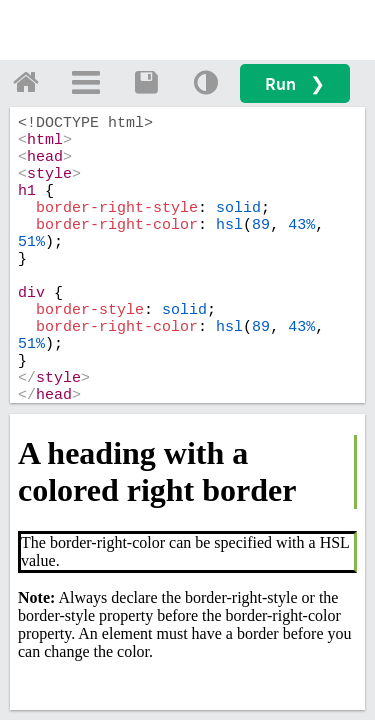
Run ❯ (295, 83)
